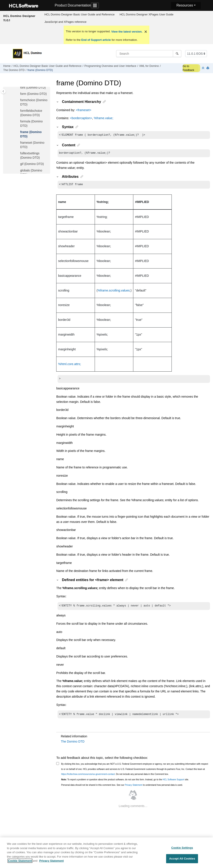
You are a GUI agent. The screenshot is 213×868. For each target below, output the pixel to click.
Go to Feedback (188, 68)
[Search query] (149, 54)
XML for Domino (149, 66)
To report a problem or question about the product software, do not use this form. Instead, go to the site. (125, 782)
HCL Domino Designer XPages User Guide (147, 14)
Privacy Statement (134, 788)
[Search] (177, 54)
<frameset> (84, 110)
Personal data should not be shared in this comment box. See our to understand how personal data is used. (122, 788)
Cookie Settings (182, 850)
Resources (185, 5)
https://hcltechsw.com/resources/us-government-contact (88, 777)
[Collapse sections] (203, 68)
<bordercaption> (81, 118)
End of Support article (96, 40)
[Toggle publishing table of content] (3, 91)
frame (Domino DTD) (40, 70)
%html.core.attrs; (70, 365)
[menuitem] (79, 15)
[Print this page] (208, 68)
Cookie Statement (20, 863)
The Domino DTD (14, 70)
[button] (18, 88)
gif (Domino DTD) (32, 164)
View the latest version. (126, 32)
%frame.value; (103, 118)
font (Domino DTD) (33, 87)
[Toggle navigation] (95, 5)
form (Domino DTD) (33, 94)
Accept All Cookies (182, 861)
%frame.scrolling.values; (114, 292)
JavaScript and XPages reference (65, 22)
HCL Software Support (173, 782)
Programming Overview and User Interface (110, 66)
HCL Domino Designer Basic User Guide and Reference (79, 14)
